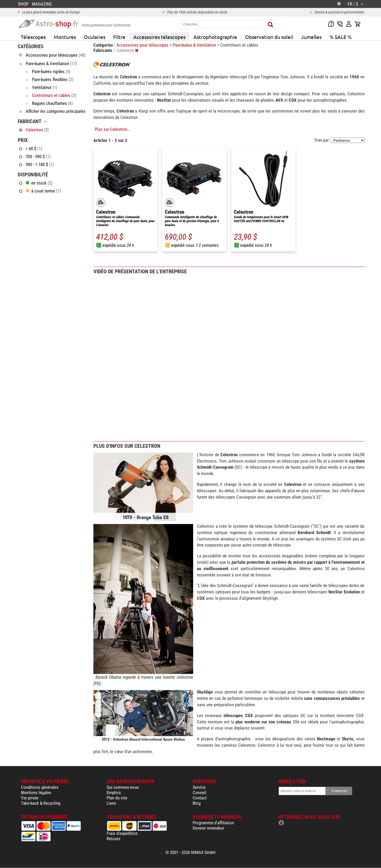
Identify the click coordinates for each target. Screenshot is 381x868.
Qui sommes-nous (123, 787)
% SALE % (341, 37)
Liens (111, 803)
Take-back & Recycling (41, 803)
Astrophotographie (215, 37)
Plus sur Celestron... (113, 129)
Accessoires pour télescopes (143, 45)
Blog (197, 803)
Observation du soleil (269, 37)
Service (199, 787)
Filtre (119, 37)
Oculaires (95, 37)
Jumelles (311, 37)
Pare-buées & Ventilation (195, 45)
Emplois (114, 793)
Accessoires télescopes (159, 37)
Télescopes (33, 37)
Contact (200, 798)
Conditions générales (40, 787)
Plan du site (117, 798)
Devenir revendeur (208, 828)
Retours (114, 839)
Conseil (199, 793)
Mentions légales (36, 793)
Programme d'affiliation (213, 823)
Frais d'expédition (122, 833)
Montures (65, 37)
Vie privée (30, 798)
